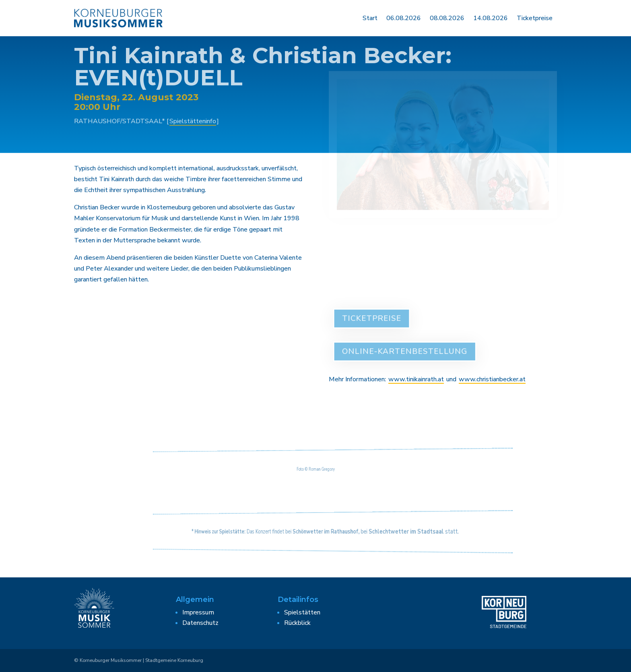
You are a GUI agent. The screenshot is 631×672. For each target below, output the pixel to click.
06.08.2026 (404, 18)
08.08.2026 (447, 18)
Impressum (198, 612)
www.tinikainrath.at (416, 379)
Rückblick (297, 623)
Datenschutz (200, 623)
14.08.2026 (491, 18)
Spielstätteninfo (193, 118)
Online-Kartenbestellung (406, 351)
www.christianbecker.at (492, 379)
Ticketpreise (535, 18)
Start (370, 18)
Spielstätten (302, 612)
